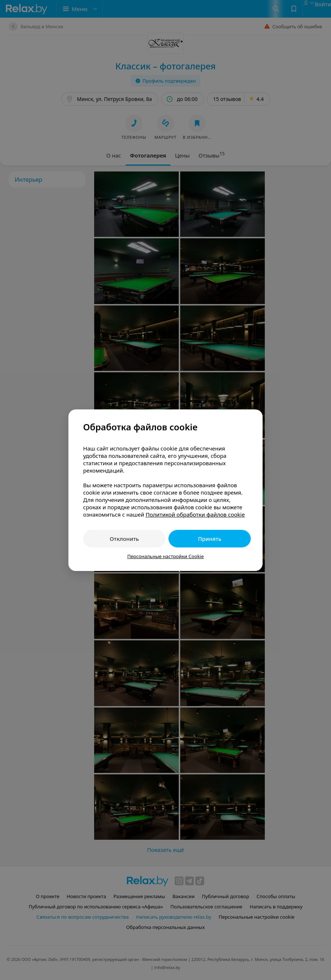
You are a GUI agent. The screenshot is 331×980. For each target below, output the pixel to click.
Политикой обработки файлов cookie (195, 514)
